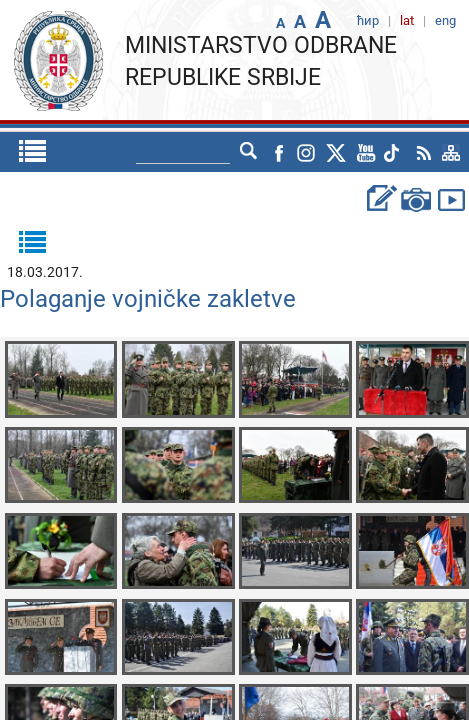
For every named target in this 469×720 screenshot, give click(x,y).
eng (254, 152)
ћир (213, 152)
